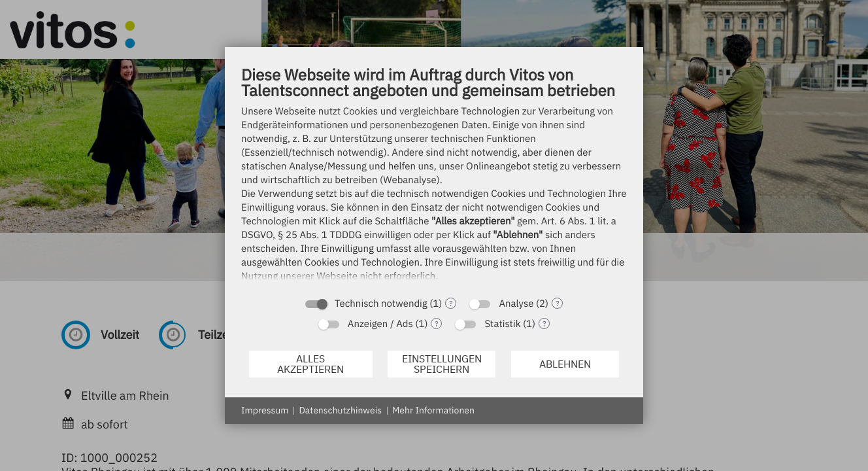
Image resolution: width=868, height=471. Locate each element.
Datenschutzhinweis (340, 410)
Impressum (265, 410)
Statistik (502, 324)
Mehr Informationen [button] (433, 410)
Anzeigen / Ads (380, 324)
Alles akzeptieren (310, 364)
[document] (434, 177)
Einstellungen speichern (442, 364)
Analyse (516, 304)
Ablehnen (565, 364)
